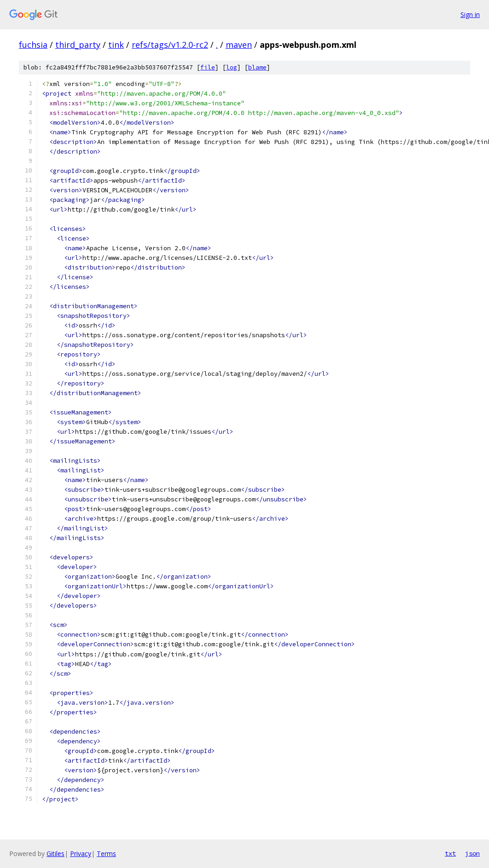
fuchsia (33, 45)
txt (450, 853)
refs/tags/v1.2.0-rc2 (170, 45)
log (232, 67)
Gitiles (55, 854)
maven (239, 45)
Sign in (470, 14)
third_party (78, 45)
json (472, 853)
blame (257, 67)
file (208, 67)
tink (116, 45)
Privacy (81, 854)
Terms (106, 854)
